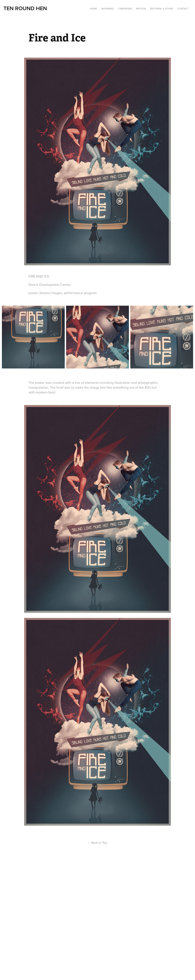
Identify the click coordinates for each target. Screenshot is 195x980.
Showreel (108, 9)
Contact (183, 9)
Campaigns (125, 9)
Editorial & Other (161, 9)
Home (93, 9)
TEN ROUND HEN (25, 8)
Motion (141, 9)
